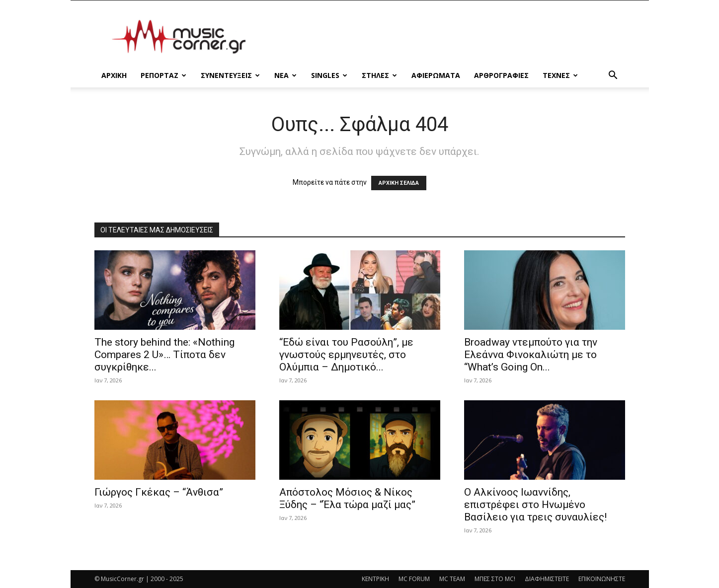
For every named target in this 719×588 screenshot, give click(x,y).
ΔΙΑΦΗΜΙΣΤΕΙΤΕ (547, 579)
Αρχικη (114, 75)
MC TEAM (452, 579)
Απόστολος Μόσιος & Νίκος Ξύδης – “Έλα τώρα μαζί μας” (347, 498)
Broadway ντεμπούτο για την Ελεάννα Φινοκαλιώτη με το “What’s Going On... (531, 355)
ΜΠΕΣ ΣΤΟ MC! (495, 579)
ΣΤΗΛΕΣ (379, 75)
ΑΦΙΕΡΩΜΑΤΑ (436, 75)
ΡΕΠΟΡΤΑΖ (163, 75)
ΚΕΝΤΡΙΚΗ (375, 579)
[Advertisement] (444, 37)
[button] (613, 76)
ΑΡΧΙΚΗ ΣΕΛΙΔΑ (399, 183)
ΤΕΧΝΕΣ (560, 75)
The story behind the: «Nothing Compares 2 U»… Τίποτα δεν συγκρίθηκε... (164, 355)
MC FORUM (414, 579)
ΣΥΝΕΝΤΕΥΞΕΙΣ (230, 75)
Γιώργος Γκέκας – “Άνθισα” (159, 492)
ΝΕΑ (285, 75)
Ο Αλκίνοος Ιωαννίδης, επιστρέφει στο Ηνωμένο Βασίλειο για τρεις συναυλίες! (535, 505)
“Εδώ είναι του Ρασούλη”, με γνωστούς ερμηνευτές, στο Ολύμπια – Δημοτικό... (346, 355)
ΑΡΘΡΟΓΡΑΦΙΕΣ (501, 75)
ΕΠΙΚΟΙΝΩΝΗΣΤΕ (602, 579)
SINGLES (329, 75)
